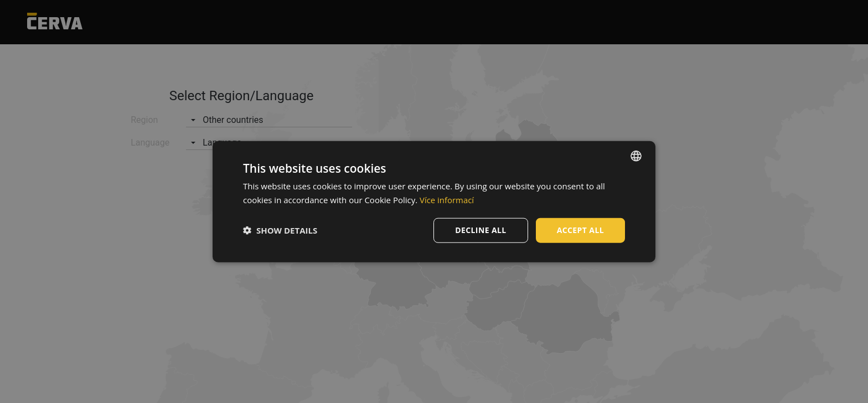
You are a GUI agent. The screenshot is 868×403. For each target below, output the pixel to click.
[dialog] (434, 202)
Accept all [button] (580, 230)
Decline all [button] (480, 230)
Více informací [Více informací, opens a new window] (447, 200)
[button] (280, 230)
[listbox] (636, 156)
